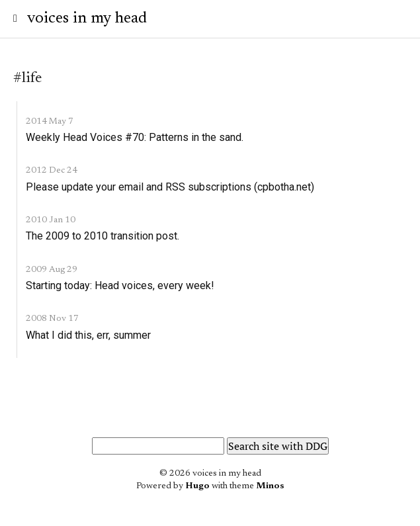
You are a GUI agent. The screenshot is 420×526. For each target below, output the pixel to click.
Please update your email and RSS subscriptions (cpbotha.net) (170, 187)
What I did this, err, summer (88, 335)
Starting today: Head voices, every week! (120, 285)
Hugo (197, 486)
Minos (270, 486)
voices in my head (87, 19)
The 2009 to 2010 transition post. (103, 236)
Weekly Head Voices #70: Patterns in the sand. (135, 137)
